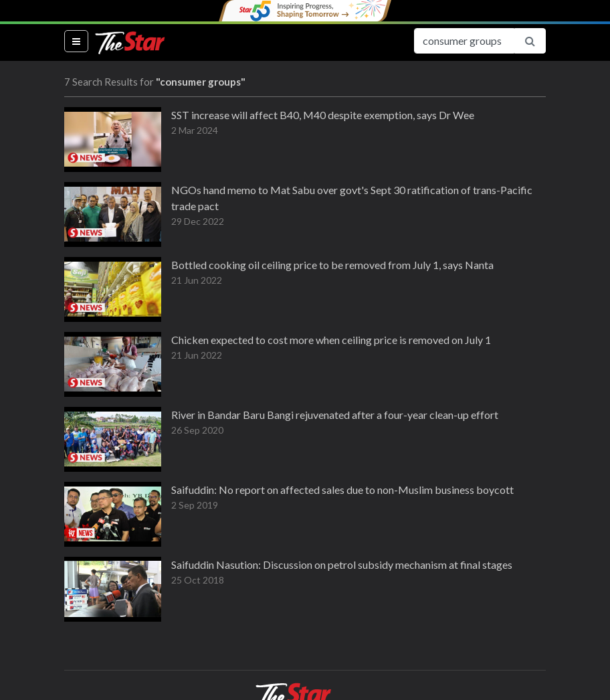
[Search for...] (464, 41)
